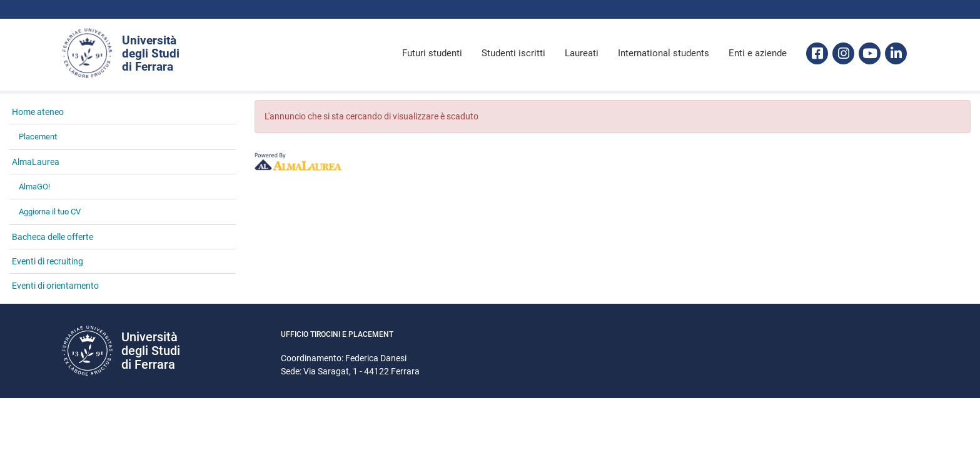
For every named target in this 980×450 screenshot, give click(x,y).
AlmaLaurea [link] (36, 162)
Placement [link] (38, 137)
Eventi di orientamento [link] (55, 286)
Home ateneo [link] (38, 112)
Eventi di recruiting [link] (48, 261)
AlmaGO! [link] (34, 187)
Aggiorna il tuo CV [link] (50, 212)
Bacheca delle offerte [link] (53, 237)
